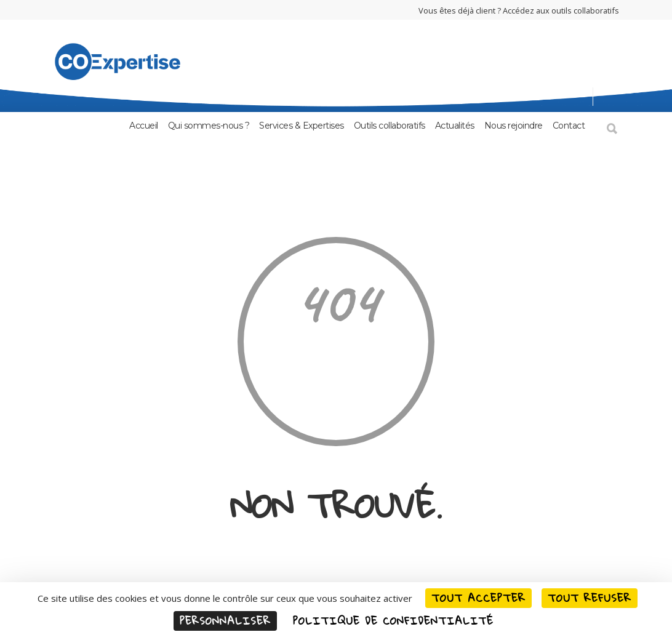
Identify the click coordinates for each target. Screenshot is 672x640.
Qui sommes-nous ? (209, 126)
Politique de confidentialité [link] (393, 621)
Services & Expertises (302, 126)
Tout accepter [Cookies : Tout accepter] (478, 598)
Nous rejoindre (514, 126)
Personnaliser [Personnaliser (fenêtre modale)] (225, 621)
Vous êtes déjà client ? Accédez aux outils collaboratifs (519, 11)
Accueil (144, 126)
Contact (569, 126)
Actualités (455, 126)
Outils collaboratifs (390, 126)
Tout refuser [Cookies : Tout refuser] (590, 598)
